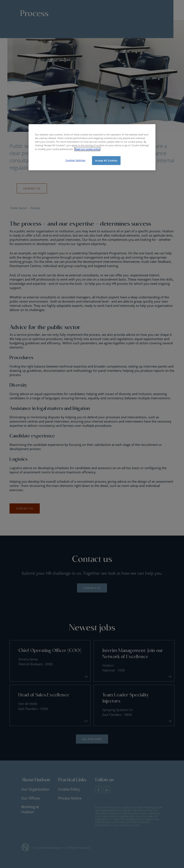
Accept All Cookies (106, 160)
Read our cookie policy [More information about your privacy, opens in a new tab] (87, 149)
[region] (92, 147)
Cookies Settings (75, 160)
